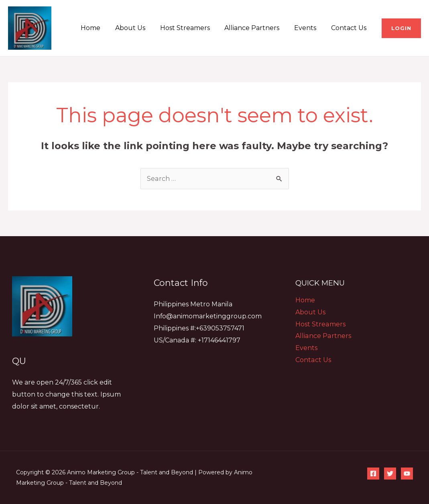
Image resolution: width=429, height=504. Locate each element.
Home (101, 28)
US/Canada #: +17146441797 (197, 340)
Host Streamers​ (191, 28)
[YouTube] (407, 474)
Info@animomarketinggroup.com (208, 316)
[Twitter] (390, 474)
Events (308, 28)
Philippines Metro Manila (193, 304)
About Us (139, 28)
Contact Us (350, 28)
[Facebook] (373, 474)
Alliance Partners (257, 28)
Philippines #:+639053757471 (199, 328)
